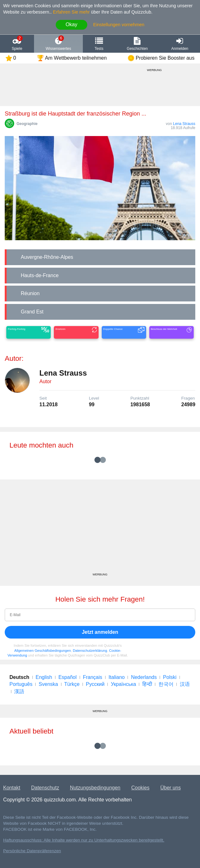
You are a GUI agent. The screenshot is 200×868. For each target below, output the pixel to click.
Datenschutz (45, 788)
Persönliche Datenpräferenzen (32, 851)
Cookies (140, 788)
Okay (71, 24)
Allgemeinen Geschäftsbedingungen (43, 651)
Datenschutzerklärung (90, 651)
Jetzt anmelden (100, 632)
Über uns (171, 788)
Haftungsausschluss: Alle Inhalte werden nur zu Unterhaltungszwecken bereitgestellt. (84, 840)
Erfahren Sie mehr (71, 12)
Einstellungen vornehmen (119, 25)
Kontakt (12, 788)
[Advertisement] (100, 528)
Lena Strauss (184, 124)
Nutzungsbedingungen (95, 788)
